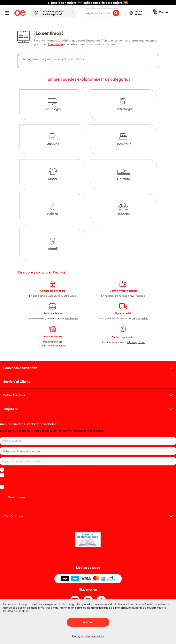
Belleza (53, 209)
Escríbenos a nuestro (123, 342)
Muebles (53, 140)
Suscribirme (16, 497)
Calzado (124, 175)
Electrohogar (123, 105)
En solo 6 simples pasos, (53, 296)
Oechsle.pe (56, 44)
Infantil (53, 244)
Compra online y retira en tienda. (53, 319)
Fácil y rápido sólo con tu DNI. (124, 319)
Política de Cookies (16, 611)
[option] (88, 2)
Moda (53, 175)
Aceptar (88, 622)
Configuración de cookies (88, 636)
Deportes (123, 209)
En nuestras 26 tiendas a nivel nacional (123, 296)
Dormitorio (123, 140)
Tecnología (53, 105)
